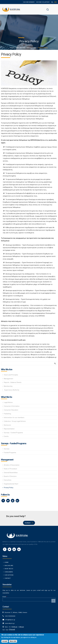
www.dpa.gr (16, 313)
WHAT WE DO (9, 569)
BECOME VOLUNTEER (43, 2)
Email (5, 597)
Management (32, 48)
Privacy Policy (9, 488)
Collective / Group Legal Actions (15, 421)
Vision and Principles (11, 375)
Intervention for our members (14, 418)
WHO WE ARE (21, 48)
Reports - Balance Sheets (13, 382)
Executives (8, 480)
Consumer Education (11, 410)
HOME (7, 562)
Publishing (7, 414)
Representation (9, 429)
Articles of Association (12, 465)
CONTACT (8, 578)
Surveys (7, 449)
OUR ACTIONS (9, 575)
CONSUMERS (9, 572)
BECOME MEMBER (29, 2)
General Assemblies (11, 473)
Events (6, 436)
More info (13, 642)
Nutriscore (7, 425)
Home (12, 48)
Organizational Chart (11, 484)
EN (55, 2)
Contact (28, 523)
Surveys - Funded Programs (13, 433)
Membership (8, 386)
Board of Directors (10, 476)
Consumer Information (12, 406)
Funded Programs (10, 453)
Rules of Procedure (10, 469)
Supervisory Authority (12, 390)
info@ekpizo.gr (51, 357)
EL (52, 2)
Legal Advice (8, 402)
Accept (5, 642)
